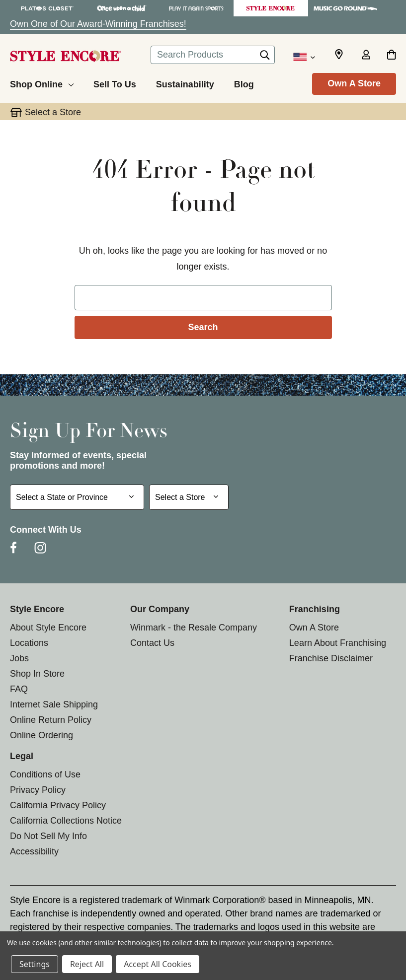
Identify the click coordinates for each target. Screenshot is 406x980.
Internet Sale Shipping (54, 704)
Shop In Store (37, 674)
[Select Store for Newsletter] (189, 497)
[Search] (265, 58)
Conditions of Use (45, 774)
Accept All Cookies (158, 964)
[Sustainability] (185, 83)
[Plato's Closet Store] (47, 8)
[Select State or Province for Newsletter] (77, 497)
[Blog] (244, 83)
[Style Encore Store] (271, 8)
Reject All (87, 964)
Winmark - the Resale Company (194, 628)
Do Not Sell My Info (48, 836)
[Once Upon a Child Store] (122, 8)
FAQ (19, 689)
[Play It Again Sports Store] (196, 8)
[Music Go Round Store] (345, 8)
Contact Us (152, 643)
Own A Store (354, 83)
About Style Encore (48, 628)
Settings (35, 964)
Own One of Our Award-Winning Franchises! (98, 24)
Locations (29, 643)
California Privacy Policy (58, 805)
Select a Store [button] (53, 112)
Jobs (19, 658)
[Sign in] (366, 56)
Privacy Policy (38, 790)
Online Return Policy (51, 720)
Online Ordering (41, 735)
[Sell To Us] (115, 83)
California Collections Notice (66, 821)
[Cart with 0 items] (391, 56)
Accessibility (34, 851)
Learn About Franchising (338, 643)
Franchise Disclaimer (331, 658)
